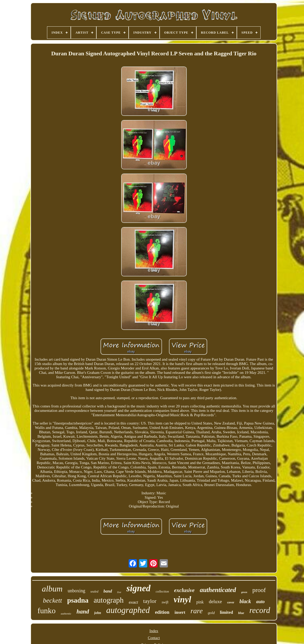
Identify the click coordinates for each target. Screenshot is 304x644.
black (245, 601)
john (98, 613)
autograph (109, 600)
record (260, 610)
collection (162, 591)
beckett (52, 600)
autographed (128, 610)
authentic (66, 613)
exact (133, 602)
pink (200, 602)
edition (162, 612)
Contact (154, 638)
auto (260, 602)
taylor (150, 601)
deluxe (216, 601)
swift (165, 602)
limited (226, 612)
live (119, 592)
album (52, 589)
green (244, 592)
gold (211, 613)
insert (180, 612)
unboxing (76, 591)
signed (138, 588)
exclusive (184, 590)
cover (231, 602)
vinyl (182, 599)
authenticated (218, 590)
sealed (94, 592)
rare (196, 611)
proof (259, 590)
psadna (78, 600)
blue (241, 613)
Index (154, 631)
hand (83, 612)
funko (46, 611)
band (108, 591)
